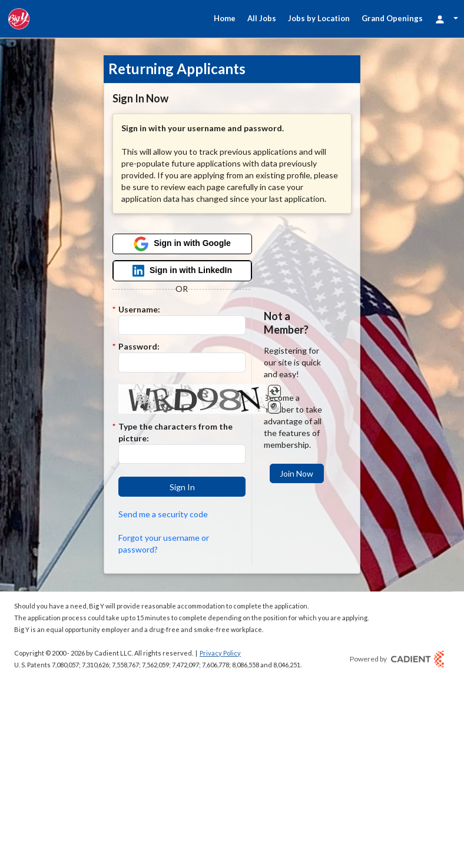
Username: (139, 309)
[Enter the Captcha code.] (182, 454)
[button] (182, 487)
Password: (139, 346)
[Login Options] (446, 19)
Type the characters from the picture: (175, 432)
